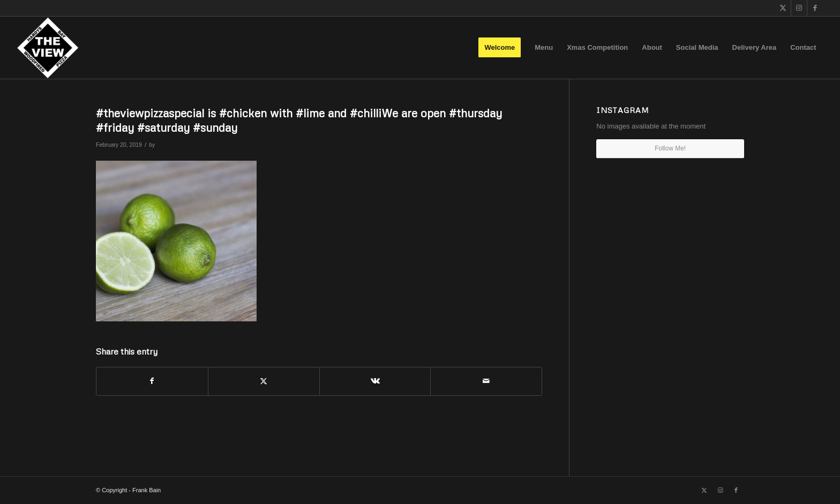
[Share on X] (264, 381)
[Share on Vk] (375, 381)
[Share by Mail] (486, 381)
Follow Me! (670, 148)
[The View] (47, 48)
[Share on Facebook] (152, 381)
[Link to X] (783, 8)
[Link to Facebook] (815, 8)
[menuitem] (500, 48)
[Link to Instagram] (799, 8)
